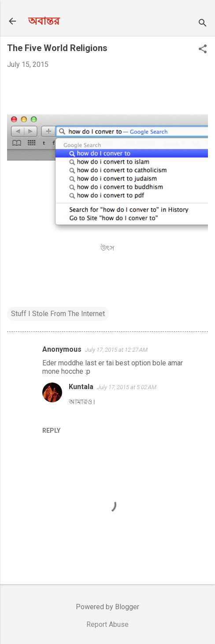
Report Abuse (107, 624)
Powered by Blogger (107, 607)
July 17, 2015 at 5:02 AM (127, 387)
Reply (51, 431)
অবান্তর (44, 21)
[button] (203, 50)
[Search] (203, 24)
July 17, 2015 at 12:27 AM (116, 350)
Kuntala (81, 387)
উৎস (107, 248)
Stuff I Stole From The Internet (58, 314)
